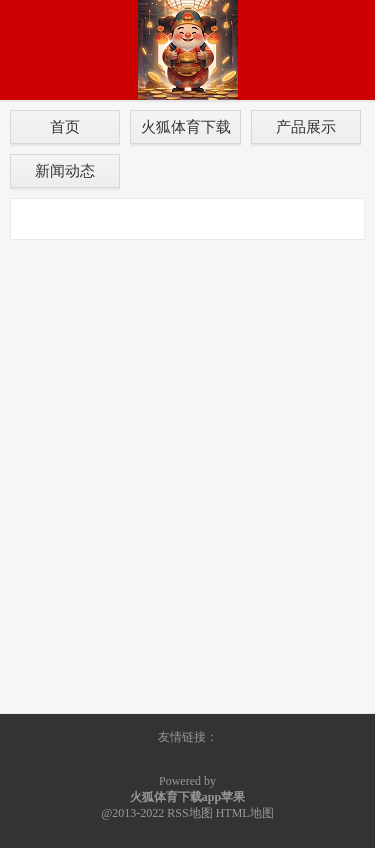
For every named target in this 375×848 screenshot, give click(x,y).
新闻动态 (65, 170)
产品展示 (306, 126)
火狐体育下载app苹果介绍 (186, 131)
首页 (65, 126)
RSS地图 (189, 813)
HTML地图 (245, 813)
